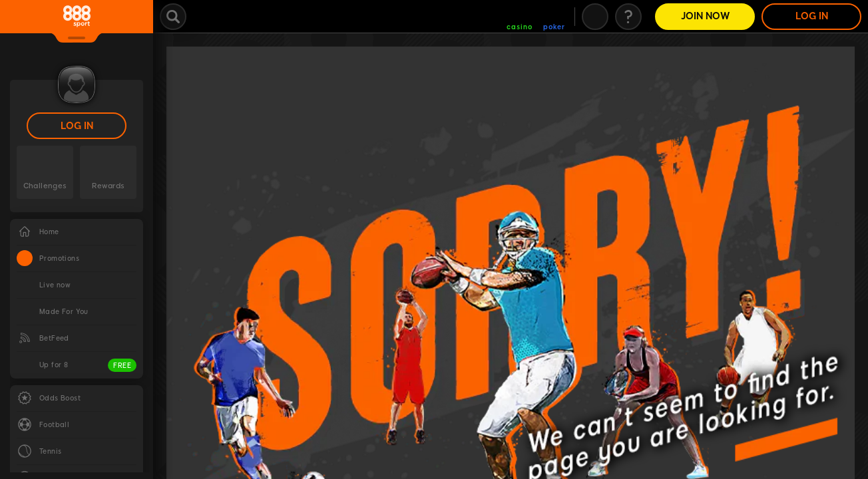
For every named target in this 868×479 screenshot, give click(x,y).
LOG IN (77, 126)
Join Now (705, 16)
